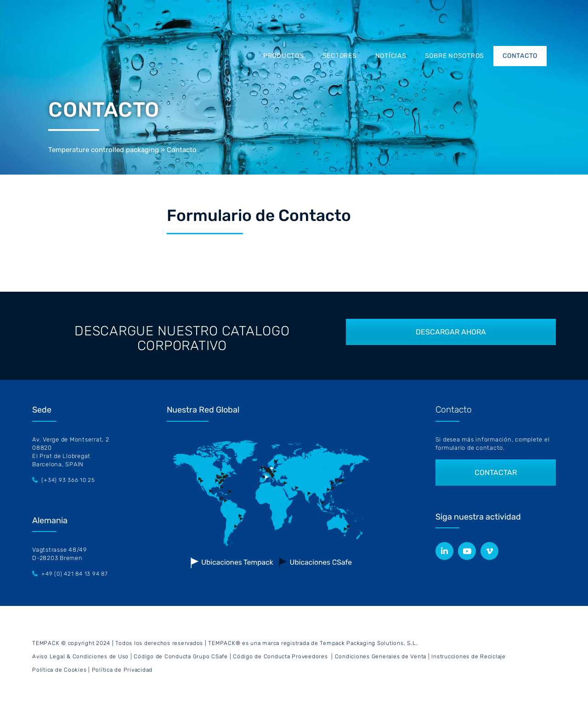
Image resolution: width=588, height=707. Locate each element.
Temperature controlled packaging (104, 150)
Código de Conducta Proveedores (280, 656)
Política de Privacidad (122, 670)
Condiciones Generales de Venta (381, 656)
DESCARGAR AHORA (451, 332)
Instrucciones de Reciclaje (469, 656)
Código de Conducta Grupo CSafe (181, 656)
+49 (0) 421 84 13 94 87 (74, 574)
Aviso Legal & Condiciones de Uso (80, 656)
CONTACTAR (496, 472)
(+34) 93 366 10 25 (68, 480)
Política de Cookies (59, 670)
